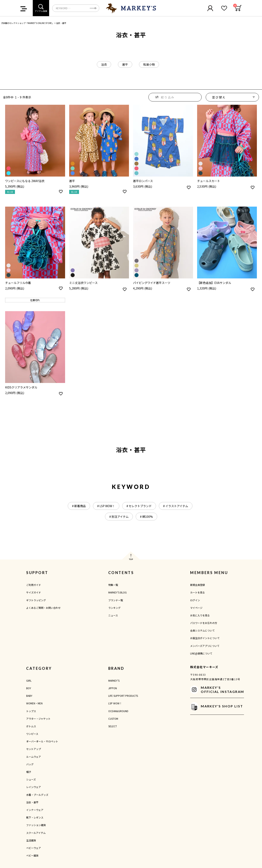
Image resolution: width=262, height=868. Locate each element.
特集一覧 (113, 585)
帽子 (29, 772)
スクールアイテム (36, 833)
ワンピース (32, 734)
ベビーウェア (34, 848)
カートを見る (198, 592)
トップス (31, 711)
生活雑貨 (31, 840)
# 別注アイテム (119, 517)
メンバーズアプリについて (205, 646)
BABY (29, 696)
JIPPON (113, 688)
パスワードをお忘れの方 (204, 623)
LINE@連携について (201, 653)
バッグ (30, 764)
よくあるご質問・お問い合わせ (43, 608)
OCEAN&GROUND (118, 711)
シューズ (31, 779)
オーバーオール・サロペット (42, 741)
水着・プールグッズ (37, 795)
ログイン (195, 600)
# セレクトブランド (139, 506)
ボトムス (31, 726)
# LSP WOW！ (106, 506)
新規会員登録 (198, 585)
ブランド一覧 (116, 600)
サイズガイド (34, 592)
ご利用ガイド (34, 585)
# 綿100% (146, 517)
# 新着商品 (79, 506)
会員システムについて (202, 630)
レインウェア (34, 787)
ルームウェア (34, 757)
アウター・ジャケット (38, 719)
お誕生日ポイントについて (205, 638)
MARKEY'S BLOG (117, 592)
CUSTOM (113, 719)
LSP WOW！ (115, 703)
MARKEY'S (114, 681)
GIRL (29, 681)
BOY (29, 688)
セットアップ (34, 749)
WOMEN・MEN (34, 703)
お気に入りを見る (200, 615)
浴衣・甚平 (32, 802)
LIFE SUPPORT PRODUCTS (123, 696)
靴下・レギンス (35, 817)
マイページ (196, 608)
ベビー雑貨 (32, 855)
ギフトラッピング (36, 600)
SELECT (113, 726)
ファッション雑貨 (36, 825)
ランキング (114, 608)
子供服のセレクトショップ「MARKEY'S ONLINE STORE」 (27, 23)
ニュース (113, 615)
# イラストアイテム (176, 506)
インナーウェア (35, 810)
